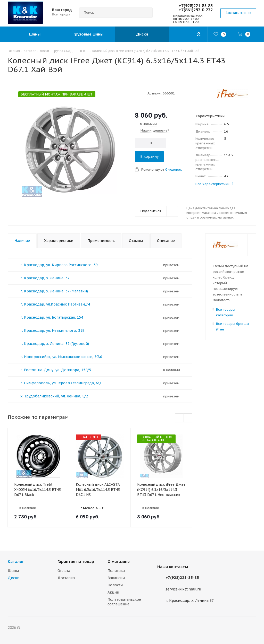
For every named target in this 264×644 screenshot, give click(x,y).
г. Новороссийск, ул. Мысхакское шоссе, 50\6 (61, 357)
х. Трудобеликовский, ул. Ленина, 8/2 (54, 396)
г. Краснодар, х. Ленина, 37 (45, 278)
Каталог (16, 562)
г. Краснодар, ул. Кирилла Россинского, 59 (59, 265)
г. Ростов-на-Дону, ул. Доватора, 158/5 (56, 370)
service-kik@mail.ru (183, 589)
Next (188, 418)
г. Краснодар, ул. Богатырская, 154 (52, 317)
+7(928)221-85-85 (196, 6)
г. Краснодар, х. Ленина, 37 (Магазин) (54, 291)
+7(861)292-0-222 (196, 10)
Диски (14, 578)
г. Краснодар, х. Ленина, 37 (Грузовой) (55, 344)
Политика (116, 571)
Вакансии (116, 578)
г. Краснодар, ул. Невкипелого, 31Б (52, 330)
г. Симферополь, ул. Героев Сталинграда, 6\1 (61, 383)
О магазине (119, 562)
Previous (180, 418)
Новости (115, 585)
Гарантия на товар (76, 562)
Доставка (66, 578)
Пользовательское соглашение (124, 602)
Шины (13, 571)
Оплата (64, 571)
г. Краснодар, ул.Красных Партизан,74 (55, 304)
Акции (113, 592)
